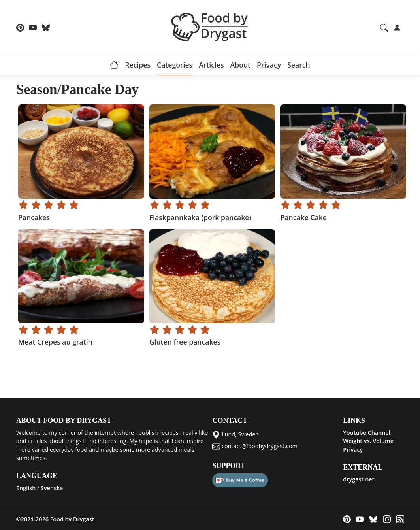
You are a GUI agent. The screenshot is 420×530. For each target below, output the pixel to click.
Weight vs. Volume (368, 441)
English (26, 488)
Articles (211, 65)
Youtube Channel (366, 433)
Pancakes (34, 217)
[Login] (397, 27)
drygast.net (359, 479)
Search (299, 65)
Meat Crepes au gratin (55, 342)
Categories (175, 65)
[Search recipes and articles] (384, 27)
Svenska (52, 488)
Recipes (138, 65)
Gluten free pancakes (185, 342)
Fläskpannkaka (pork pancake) (200, 217)
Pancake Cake (303, 217)
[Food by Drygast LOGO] (210, 26)
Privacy (269, 65)
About (240, 65)
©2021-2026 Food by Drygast (55, 519)
